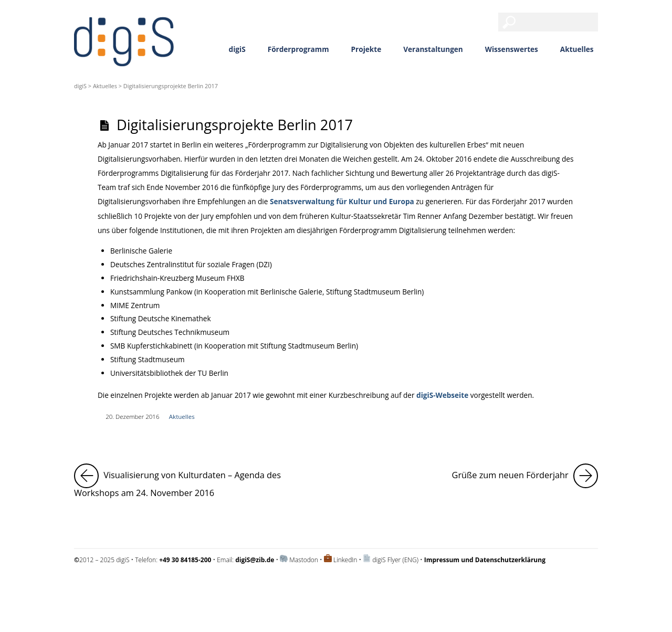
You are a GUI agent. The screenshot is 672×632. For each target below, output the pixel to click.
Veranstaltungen (433, 49)
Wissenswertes (512, 49)
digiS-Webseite (442, 395)
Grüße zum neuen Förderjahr (525, 476)
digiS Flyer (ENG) (395, 560)
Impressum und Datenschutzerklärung (128, 588)
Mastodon (304, 560)
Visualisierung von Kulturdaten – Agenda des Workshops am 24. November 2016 (200, 481)
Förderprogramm (298, 49)
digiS (237, 49)
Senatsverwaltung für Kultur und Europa (342, 201)
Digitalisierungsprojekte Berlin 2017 (235, 125)
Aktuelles (577, 49)
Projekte (366, 49)
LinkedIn (345, 560)
